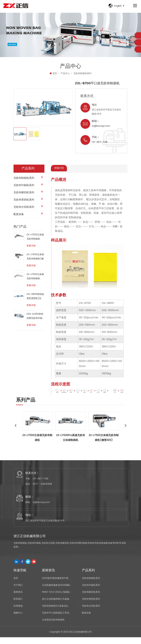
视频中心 (18, 618)
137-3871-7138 (100, 143)
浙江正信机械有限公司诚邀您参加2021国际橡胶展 (57, 604)
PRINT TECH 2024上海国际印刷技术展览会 (57, 597)
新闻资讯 (18, 597)
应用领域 (18, 611)
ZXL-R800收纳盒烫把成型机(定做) (35, 297)
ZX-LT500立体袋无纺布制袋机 (35, 238)
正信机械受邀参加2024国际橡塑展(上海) (57, 590)
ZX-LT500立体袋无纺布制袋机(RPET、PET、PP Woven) (35, 278)
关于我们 (18, 590)
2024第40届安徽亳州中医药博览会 (57, 583)
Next (126, 426)
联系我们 (18, 604)
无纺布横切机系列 (24, 193)
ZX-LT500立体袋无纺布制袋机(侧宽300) (35, 258)
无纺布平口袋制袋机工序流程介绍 (57, 618)
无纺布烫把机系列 (24, 201)
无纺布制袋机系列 (82, 74)
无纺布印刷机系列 (24, 186)
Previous (15, 426)
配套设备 (19, 215)
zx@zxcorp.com (101, 127)
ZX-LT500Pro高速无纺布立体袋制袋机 (71, 438)
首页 (53, 74)
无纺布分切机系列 (24, 208)
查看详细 (31, 247)
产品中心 (65, 74)
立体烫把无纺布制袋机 (53, 625)
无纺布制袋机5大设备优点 (55, 611)
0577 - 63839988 (43, 486)
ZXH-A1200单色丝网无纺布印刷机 (35, 317)
